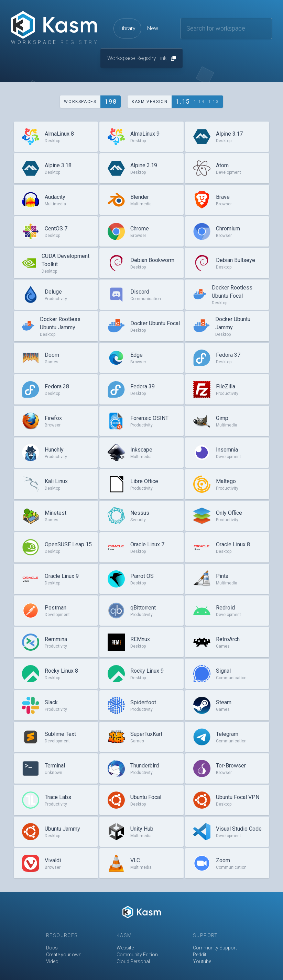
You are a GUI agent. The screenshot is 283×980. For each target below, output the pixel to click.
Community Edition (137, 955)
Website (125, 948)
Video (52, 961)
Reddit (200, 955)
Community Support (215, 948)
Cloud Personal (133, 961)
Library (127, 28)
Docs (52, 948)
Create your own (64, 955)
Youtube (202, 961)
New (153, 28)
